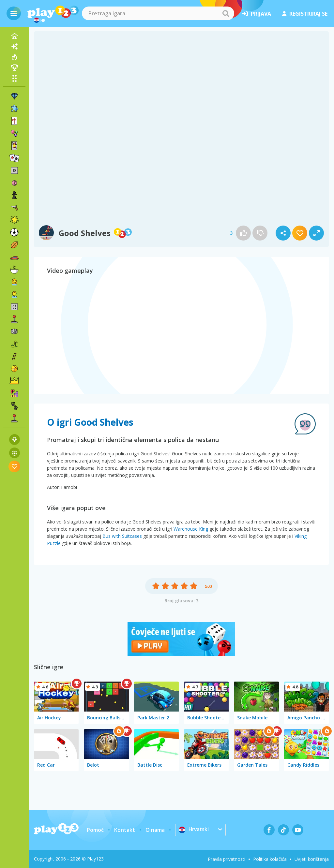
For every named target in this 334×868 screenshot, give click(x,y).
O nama (155, 830)
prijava (257, 14)
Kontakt (125, 830)
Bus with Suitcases (122, 536)
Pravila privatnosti (227, 859)
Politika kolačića (270, 859)
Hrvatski (194, 830)
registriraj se (305, 14)
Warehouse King (191, 529)
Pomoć (95, 830)
